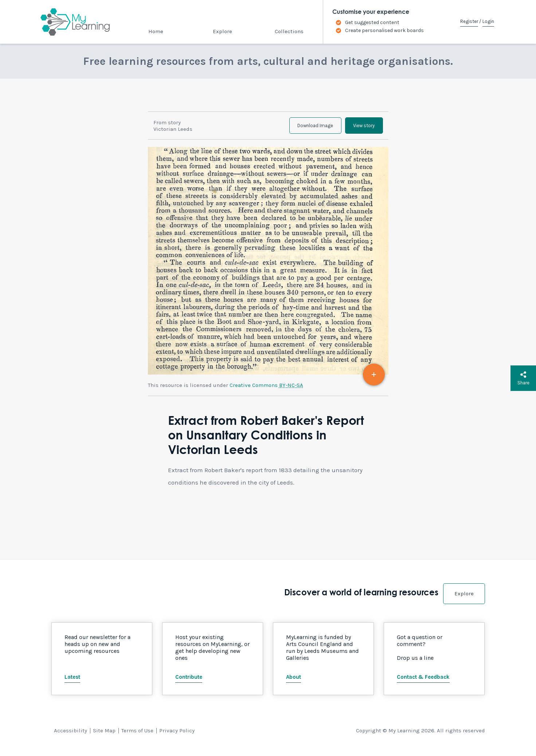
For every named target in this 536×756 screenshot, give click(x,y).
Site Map (104, 735)
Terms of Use (137, 735)
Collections (289, 31)
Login (488, 21)
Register (469, 21)
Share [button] (523, 378)
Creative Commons (266, 389)
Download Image (306, 128)
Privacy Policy (177, 735)
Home (156, 31)
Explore (222, 31)
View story (361, 128)
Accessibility (71, 735)
